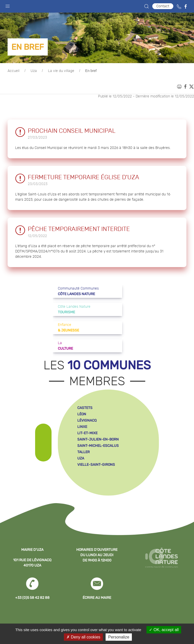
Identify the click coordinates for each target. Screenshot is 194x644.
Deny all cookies (83, 637)
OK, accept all (164, 630)
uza (81, 458)
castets (85, 408)
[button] (8, 5)
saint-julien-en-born (98, 439)
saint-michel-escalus (98, 446)
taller (83, 452)
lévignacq (87, 420)
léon (82, 414)
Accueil (14, 71)
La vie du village (61, 71)
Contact (163, 6)
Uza (34, 71)
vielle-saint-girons (96, 465)
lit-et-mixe (87, 433)
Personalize (119, 637)
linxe (82, 427)
